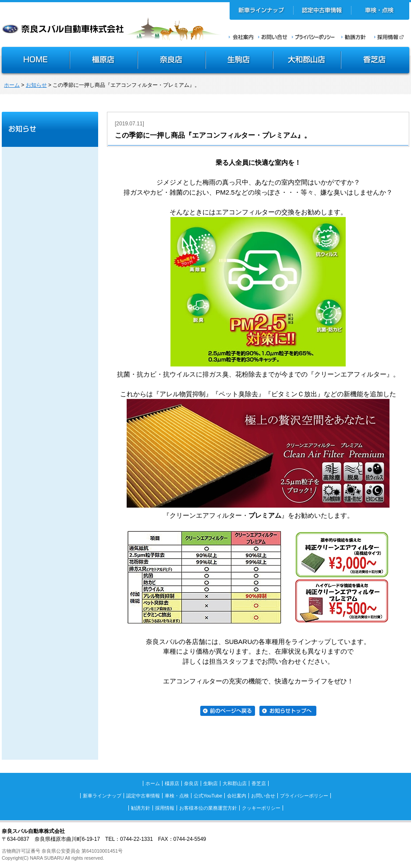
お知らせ (36, 85)
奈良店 (172, 61)
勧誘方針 (352, 37)
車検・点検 (380, 11)
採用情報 (392, 37)
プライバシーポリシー (313, 37)
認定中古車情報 (322, 11)
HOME (35, 61)
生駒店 (240, 61)
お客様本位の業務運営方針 (208, 808)
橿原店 (104, 61)
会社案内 (241, 37)
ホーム (12, 85)
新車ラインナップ (262, 11)
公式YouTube (208, 796)
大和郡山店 (307, 61)
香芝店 (376, 61)
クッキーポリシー (261, 808)
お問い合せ (273, 37)
